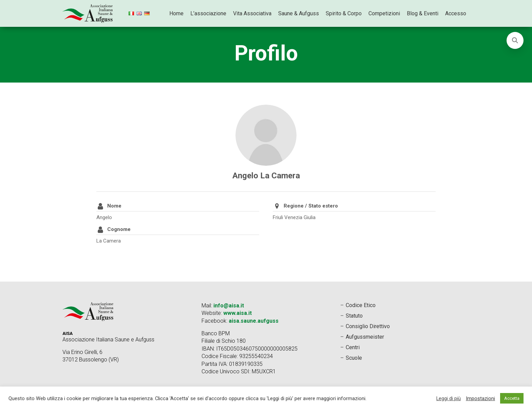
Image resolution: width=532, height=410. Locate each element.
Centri (353, 347)
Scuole (354, 358)
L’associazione (208, 13)
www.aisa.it (237, 313)
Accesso (456, 13)
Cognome (119, 229)
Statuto (354, 316)
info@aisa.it (229, 306)
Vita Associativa (252, 13)
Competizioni (384, 13)
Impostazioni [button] (480, 398)
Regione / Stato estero (311, 206)
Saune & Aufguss (299, 13)
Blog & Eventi (423, 13)
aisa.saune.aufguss (254, 321)
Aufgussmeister (365, 337)
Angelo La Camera (266, 176)
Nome (114, 206)
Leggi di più (449, 398)
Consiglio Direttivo (368, 326)
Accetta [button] (512, 398)
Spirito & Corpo (344, 13)
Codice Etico (361, 305)
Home (176, 13)
